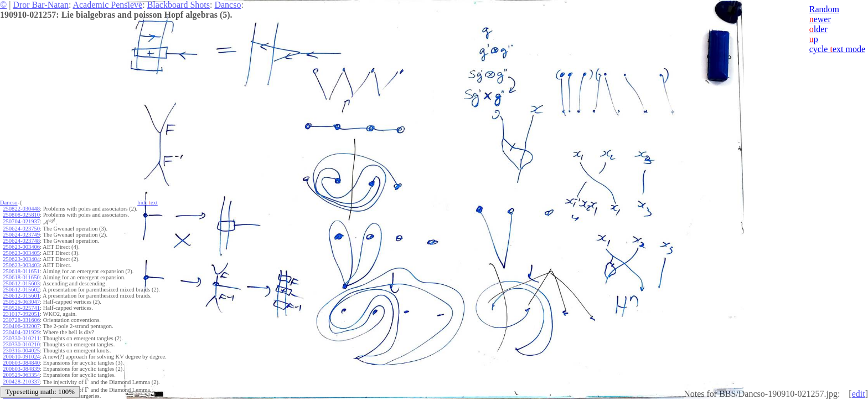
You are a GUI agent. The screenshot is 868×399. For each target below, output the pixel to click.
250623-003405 (21, 253)
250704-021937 (21, 221)
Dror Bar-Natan (41, 5)
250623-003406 (21, 247)
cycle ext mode (837, 49)
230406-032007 (21, 326)
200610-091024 (21, 357)
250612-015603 (21, 283)
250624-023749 (21, 235)
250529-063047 (21, 302)
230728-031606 (21, 320)
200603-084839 (21, 369)
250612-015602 (21, 290)
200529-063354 (21, 375)
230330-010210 (21, 344)
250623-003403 (21, 265)
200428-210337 (21, 382)
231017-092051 (21, 314)
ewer (820, 19)
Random (824, 9)
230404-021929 (21, 332)
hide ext (148, 203)
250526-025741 (21, 308)
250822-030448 (21, 209)
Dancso (228, 5)
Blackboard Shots (179, 5)
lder (818, 29)
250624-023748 (21, 241)
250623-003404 (21, 259)
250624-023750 (21, 229)
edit (859, 394)
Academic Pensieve (107, 5)
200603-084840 (21, 363)
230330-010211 (21, 338)
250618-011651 (21, 271)
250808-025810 (21, 215)
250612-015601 (21, 296)
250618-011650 (21, 277)
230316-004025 (21, 351)
